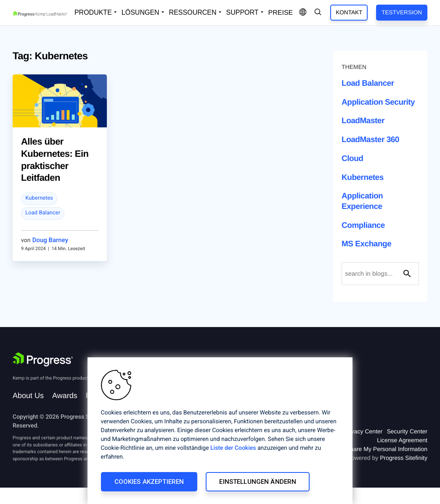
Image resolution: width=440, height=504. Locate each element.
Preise (281, 13)
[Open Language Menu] (303, 13)
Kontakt (349, 12)
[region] (220, 431)
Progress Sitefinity (404, 458)
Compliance (363, 226)
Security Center (407, 431)
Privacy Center (363, 431)
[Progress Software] (43, 359)
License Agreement (402, 440)
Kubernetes (39, 198)
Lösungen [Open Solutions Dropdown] (140, 12)
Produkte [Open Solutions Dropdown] (93, 12)
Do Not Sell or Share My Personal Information (368, 449)
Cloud (352, 159)
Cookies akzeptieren (149, 482)
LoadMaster (363, 121)
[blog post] (60, 111)
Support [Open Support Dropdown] (243, 12)
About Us (28, 396)
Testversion (402, 12)
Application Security (378, 102)
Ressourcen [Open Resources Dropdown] (193, 12)
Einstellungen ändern (258, 482)
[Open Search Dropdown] (318, 13)
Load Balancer (43, 213)
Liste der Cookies (233, 448)
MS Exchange (366, 244)
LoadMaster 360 (370, 140)
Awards (65, 396)
